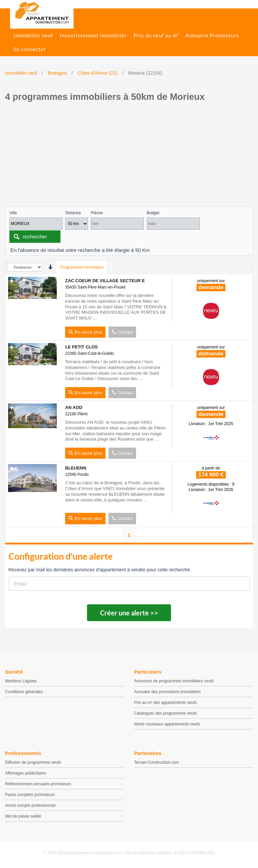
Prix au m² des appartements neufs (165, 703)
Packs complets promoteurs (30, 795)
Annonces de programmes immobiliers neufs (174, 681)
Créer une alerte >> (129, 613)
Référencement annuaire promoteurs (38, 784)
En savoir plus (85, 332)
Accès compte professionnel (30, 805)
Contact (122, 332)
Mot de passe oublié (23, 816)
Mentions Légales (21, 681)
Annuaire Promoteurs (212, 35)
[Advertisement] (129, 156)
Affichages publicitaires (26, 773)
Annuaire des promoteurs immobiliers (167, 692)
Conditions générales (24, 692)
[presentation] (50, 267)
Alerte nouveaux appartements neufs (167, 724)
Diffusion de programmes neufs (33, 762)
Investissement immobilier (93, 35)
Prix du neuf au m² (156, 35)
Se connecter (30, 49)
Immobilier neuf (33, 35)
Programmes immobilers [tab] (82, 267)
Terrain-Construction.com (157, 762)
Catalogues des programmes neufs (165, 713)
